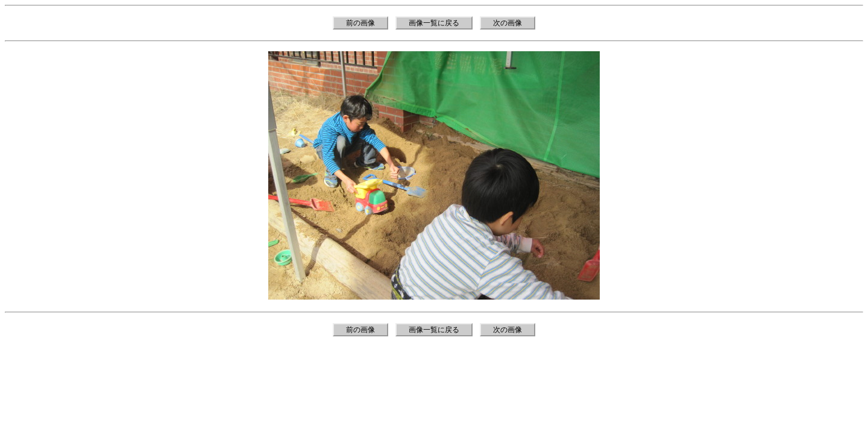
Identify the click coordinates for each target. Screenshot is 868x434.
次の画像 (508, 23)
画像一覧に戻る (434, 23)
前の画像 (360, 23)
